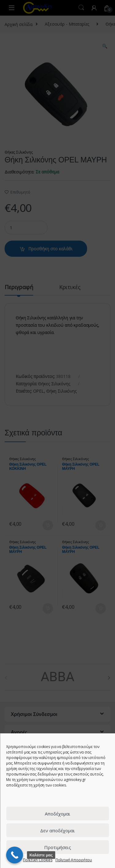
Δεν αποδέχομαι (57, 830)
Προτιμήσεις (58, 847)
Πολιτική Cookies (38, 860)
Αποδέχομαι (57, 814)
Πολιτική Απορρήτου (74, 860)
